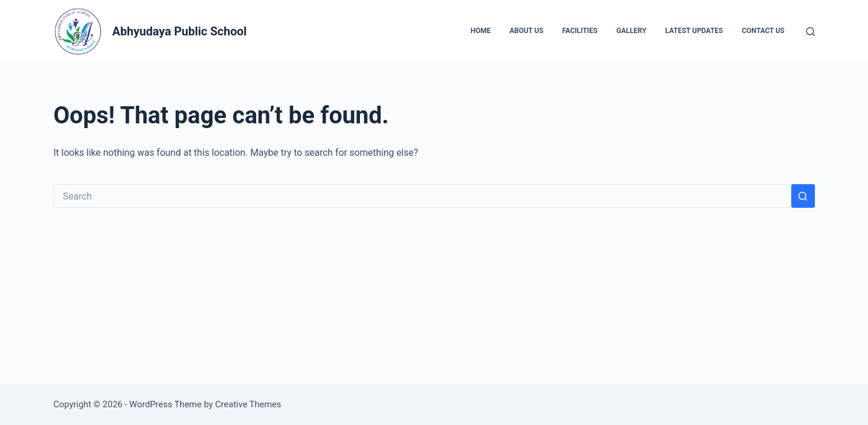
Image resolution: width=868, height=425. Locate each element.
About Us (526, 31)
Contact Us (763, 31)
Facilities (580, 31)
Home (480, 31)
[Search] (810, 32)
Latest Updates (694, 31)
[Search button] (803, 196)
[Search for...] (422, 196)
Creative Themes (248, 404)
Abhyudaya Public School (179, 31)
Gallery (632, 31)
